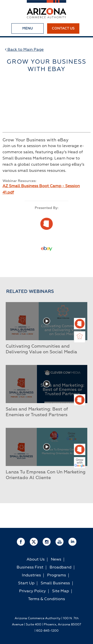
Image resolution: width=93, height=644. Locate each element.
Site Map (61, 591)
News (56, 560)
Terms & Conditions (46, 599)
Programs (57, 575)
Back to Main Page (24, 50)
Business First (30, 567)
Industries (31, 575)
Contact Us (63, 28)
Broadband (61, 567)
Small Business (55, 583)
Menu (28, 28)
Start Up (26, 583)
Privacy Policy (32, 591)
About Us (36, 560)
